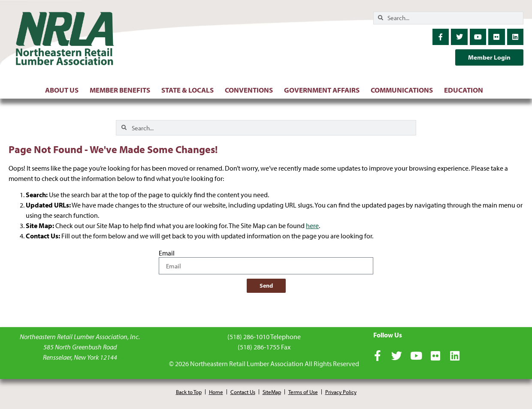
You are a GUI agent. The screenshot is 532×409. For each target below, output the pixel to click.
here (312, 226)
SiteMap (272, 392)
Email (167, 253)
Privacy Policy (341, 392)
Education (466, 90)
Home (216, 392)
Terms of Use (303, 392)
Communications (404, 90)
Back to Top (189, 392)
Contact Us (243, 392)
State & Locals (190, 90)
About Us (64, 90)
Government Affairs (324, 90)
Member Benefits (122, 90)
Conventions (251, 90)
